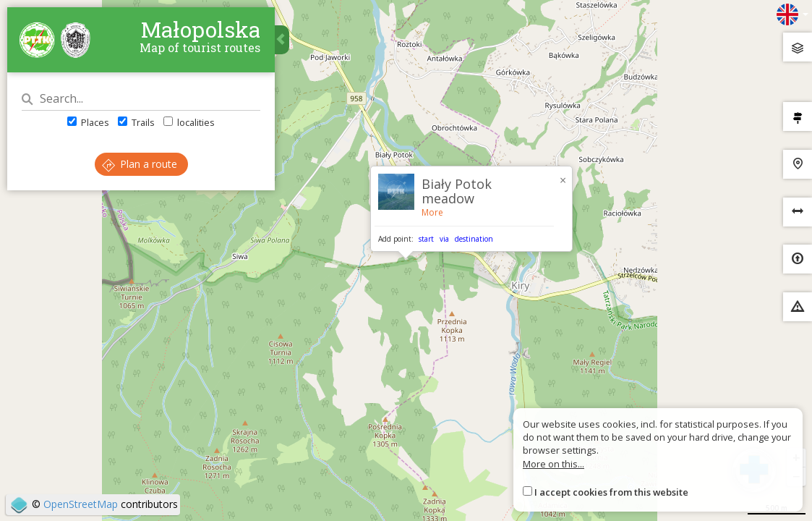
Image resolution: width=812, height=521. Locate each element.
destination (474, 239)
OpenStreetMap (81, 504)
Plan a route (140, 164)
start (426, 239)
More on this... (554, 464)
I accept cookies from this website (611, 492)
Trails (136, 122)
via (444, 239)
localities (189, 122)
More (432, 212)
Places (88, 122)
